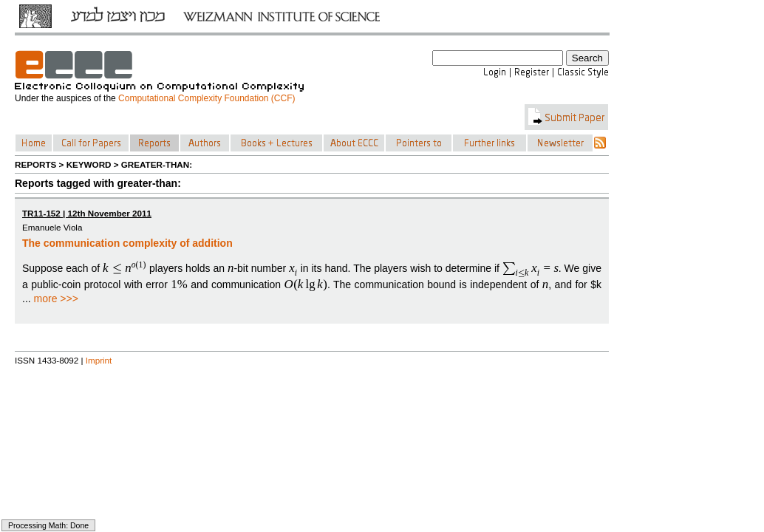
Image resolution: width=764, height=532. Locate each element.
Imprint (99, 360)
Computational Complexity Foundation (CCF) (207, 98)
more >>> (56, 299)
